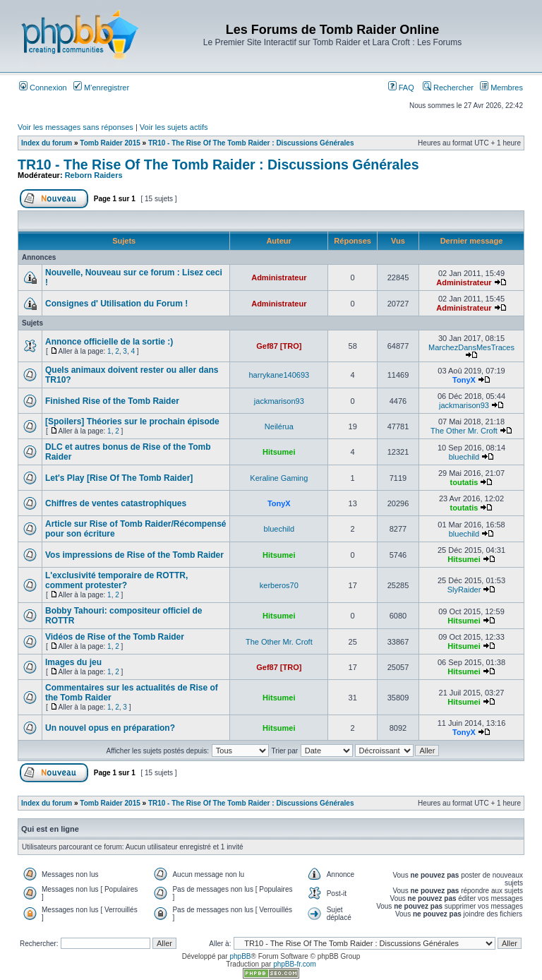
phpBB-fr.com (295, 964)
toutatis (464, 482)
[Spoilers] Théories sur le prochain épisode (132, 422)
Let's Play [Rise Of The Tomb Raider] (119, 478)
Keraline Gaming (279, 478)
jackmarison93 (279, 401)
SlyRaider (464, 590)
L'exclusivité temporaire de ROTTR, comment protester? (116, 580)
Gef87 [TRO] (279, 346)
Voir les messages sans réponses (76, 127)
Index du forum (47, 143)
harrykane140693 (279, 375)
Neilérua (279, 426)
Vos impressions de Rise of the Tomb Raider (134, 555)
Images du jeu (73, 662)
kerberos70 (279, 585)
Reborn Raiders (94, 175)
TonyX (464, 380)
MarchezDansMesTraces (471, 347)
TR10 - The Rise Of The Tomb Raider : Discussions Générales (251, 143)
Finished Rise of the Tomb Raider (112, 401)
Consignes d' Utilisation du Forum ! (116, 304)
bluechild (464, 457)
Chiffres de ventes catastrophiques (116, 503)
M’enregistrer (101, 88)
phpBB (240, 956)
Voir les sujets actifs (174, 127)
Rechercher (448, 88)
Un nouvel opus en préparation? (110, 728)
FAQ (401, 88)
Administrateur (279, 277)
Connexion (43, 88)
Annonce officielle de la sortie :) (109, 342)
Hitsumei (279, 452)
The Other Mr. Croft (464, 431)
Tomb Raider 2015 (110, 143)
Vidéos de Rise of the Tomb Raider (115, 637)
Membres (501, 88)
